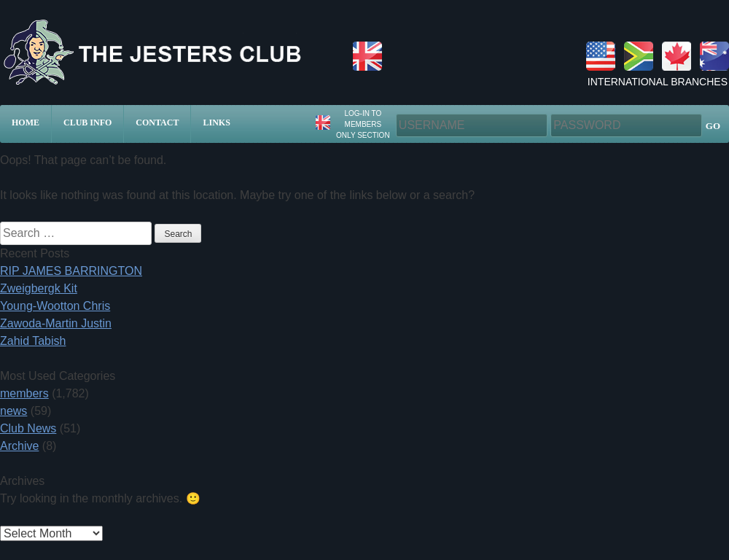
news (13, 411)
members (24, 393)
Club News (28, 428)
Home (26, 122)
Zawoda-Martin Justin (56, 323)
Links (216, 122)
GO (713, 126)
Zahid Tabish (33, 341)
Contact (157, 122)
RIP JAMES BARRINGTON (71, 271)
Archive (19, 446)
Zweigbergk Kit (39, 288)
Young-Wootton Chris (55, 306)
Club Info (87, 122)
